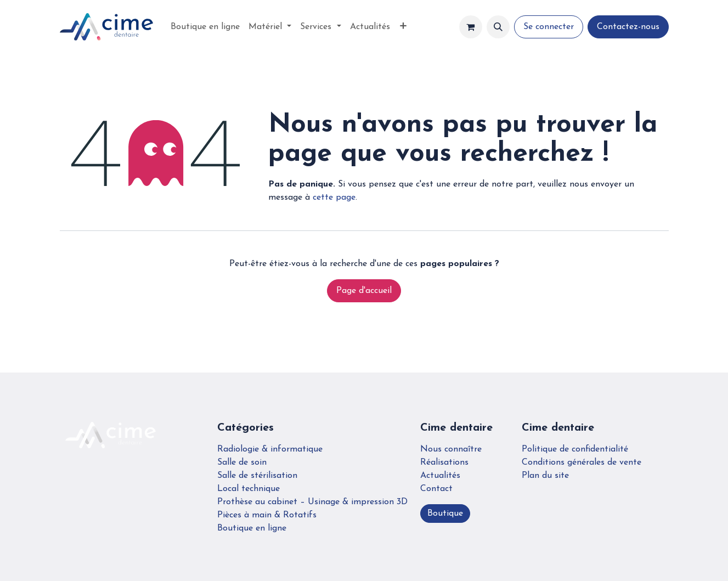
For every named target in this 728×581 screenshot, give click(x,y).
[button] (498, 27)
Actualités (440, 476)
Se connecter (549, 27)
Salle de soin (242, 462)
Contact (436, 489)
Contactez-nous (628, 27)
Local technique (249, 489)
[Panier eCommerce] (471, 27)
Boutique (445, 514)
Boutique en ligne (252, 528)
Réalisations (444, 462)
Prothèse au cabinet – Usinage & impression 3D (312, 502)
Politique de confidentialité (575, 449)
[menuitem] (205, 27)
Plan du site (545, 476)
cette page (334, 198)
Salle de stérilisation (257, 476)
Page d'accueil (364, 291)
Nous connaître (451, 449)
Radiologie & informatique (270, 449)
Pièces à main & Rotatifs (267, 515)
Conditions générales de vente (582, 462)
